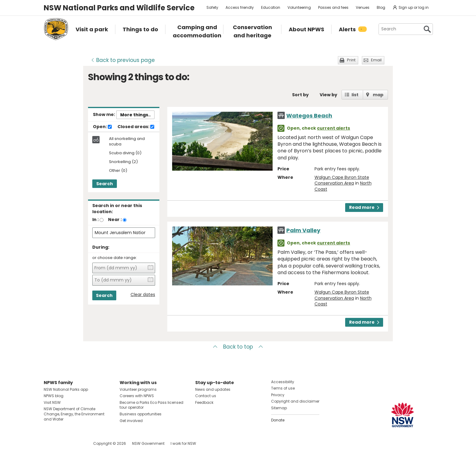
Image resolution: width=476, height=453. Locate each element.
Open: (102, 127)
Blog (381, 7)
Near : (115, 220)
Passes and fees (333, 7)
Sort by (300, 95)
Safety (212, 7)
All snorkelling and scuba (127, 141)
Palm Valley (303, 230)
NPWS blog (54, 396)
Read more (364, 207)
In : (95, 220)
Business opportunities (141, 414)
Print (351, 60)
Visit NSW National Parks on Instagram (62, 443)
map (378, 95)
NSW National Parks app (66, 389)
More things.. (135, 115)
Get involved (131, 421)
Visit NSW (52, 402)
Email (376, 60)
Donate (278, 420)
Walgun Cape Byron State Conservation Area (342, 180)
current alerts (333, 128)
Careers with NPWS (137, 396)
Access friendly (240, 7)
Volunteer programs (138, 389)
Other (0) (118, 171)
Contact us (206, 396)
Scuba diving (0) (125, 153)
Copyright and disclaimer (295, 401)
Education (271, 7)
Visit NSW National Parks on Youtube (75, 443)
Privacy (278, 395)
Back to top (238, 347)
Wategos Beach (309, 116)
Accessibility (283, 382)
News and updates (213, 389)
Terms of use (283, 388)
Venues (363, 7)
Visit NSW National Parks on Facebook (49, 443)
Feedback (204, 402)
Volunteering (299, 7)
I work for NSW (183, 443)
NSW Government (148, 443)
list (355, 95)
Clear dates (143, 295)
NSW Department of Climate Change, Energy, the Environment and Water (74, 414)
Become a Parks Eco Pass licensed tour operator (151, 405)
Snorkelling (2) (123, 162)
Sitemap (279, 408)
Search (105, 184)
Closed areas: (136, 127)
